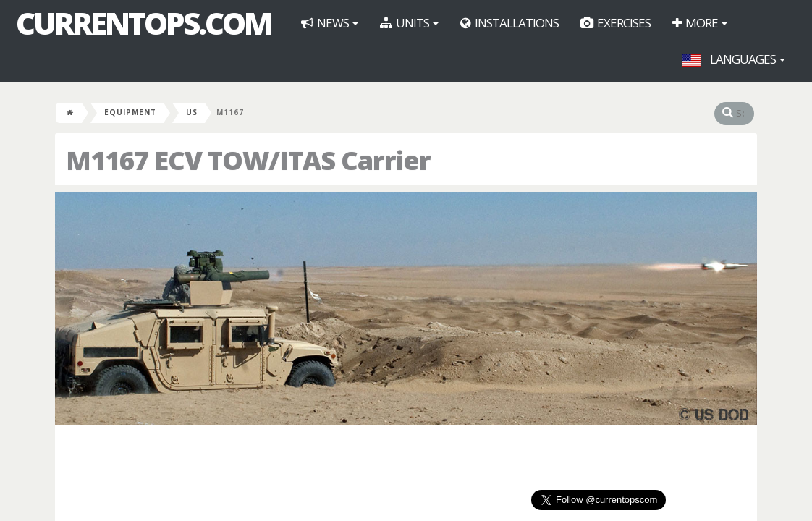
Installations (509, 23)
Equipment (130, 112)
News (330, 23)
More (700, 23)
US (192, 112)
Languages (733, 59)
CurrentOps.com (143, 23)
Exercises (616, 23)
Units (409, 23)
